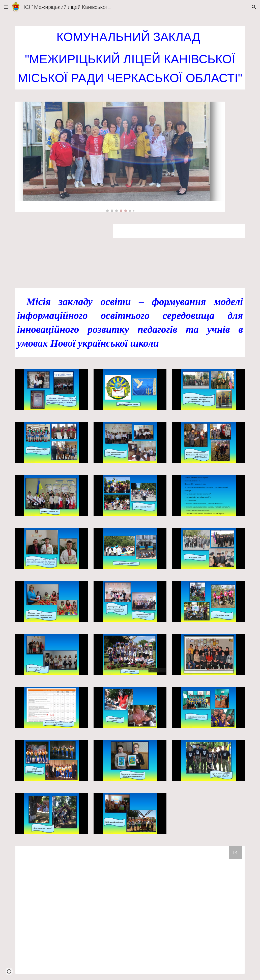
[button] (6, 7)
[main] (130, 58)
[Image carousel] (120, 157)
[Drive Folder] (130, 910)
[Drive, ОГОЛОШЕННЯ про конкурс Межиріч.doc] (61, 250)
